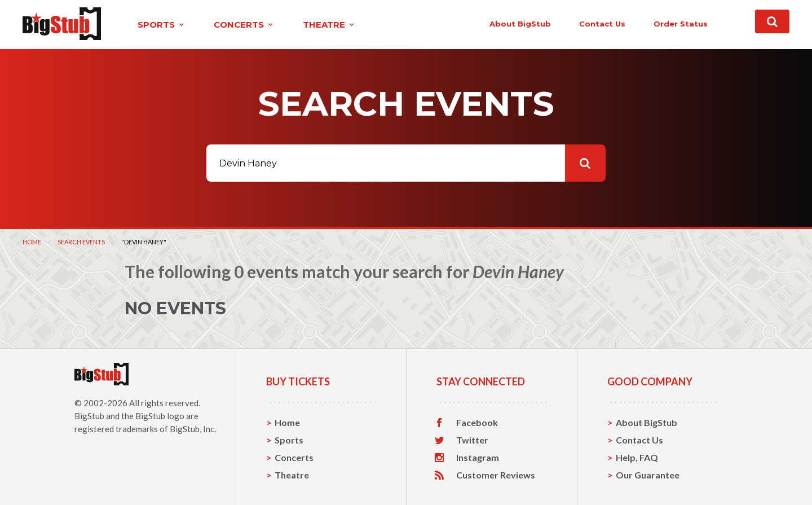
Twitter (472, 440)
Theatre (292, 475)
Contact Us (639, 440)
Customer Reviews (496, 475)
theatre (329, 25)
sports (162, 25)
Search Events (81, 242)
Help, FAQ (637, 457)
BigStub (89, 416)
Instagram (478, 458)
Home (32, 242)
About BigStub (520, 24)
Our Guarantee (648, 475)
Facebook (477, 423)
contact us (602, 24)
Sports (289, 440)
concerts (244, 25)
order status (681, 24)
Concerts (294, 457)
